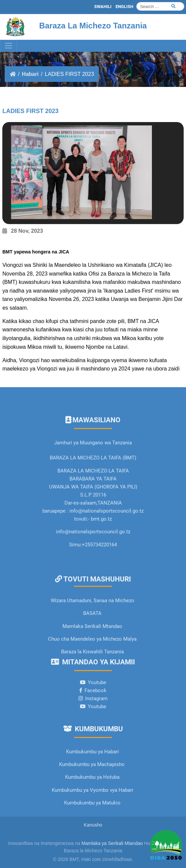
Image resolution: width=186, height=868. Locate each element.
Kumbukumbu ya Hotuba (92, 777)
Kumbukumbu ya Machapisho (92, 764)
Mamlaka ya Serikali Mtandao (112, 843)
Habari (30, 74)
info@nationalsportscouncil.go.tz (93, 532)
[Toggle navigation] (9, 46)
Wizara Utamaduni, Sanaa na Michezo (92, 601)
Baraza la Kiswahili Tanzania (92, 652)
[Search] (160, 6)
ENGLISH (124, 7)
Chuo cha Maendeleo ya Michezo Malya (92, 639)
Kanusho (93, 825)
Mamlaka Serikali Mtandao (92, 626)
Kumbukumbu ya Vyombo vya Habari (92, 790)
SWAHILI (103, 7)
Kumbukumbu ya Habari (92, 752)
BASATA (92, 613)
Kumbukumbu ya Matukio (92, 803)
